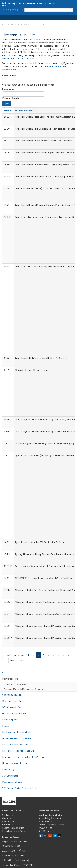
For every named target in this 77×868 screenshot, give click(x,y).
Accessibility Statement (50, 818)
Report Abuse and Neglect (15, 831)
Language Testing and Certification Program (23, 757)
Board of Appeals (10, 720)
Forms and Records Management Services (23, 689)
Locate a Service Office (13, 828)
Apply (7, 104)
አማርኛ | (17, 860)
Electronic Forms (10, 679)
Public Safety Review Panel (15, 745)
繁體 (11, 846)
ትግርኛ (26, 865)
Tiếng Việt (7, 860)
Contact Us (8, 825)
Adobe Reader (45, 821)
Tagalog (6, 865)
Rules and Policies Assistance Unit (18, 751)
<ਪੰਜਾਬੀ (21, 851)
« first (7, 655)
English (6, 841)
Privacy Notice (45, 828)
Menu (38, 18)
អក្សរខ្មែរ (13, 851)
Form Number (10, 75)
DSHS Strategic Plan (12, 707)
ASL (32, 865)
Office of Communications (15, 713)
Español (14, 841)
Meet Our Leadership (12, 701)
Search (71, 10)
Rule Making (44, 831)
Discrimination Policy (12, 782)
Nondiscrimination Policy (50, 815)
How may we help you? (13, 9)
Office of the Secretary (18, 24)
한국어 (18, 846)
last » (23, 660)
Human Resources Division (15, 763)
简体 (5, 846)
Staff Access (8, 815)
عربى (5, 851)
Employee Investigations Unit (16, 732)
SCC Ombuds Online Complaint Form (19, 788)
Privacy (6, 726)
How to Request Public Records (17, 738)
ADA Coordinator (10, 776)
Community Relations (12, 695)
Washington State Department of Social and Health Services (31, 4)
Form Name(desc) (25, 110)
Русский (24, 841)
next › (13, 660)
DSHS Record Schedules (15, 684)
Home (5, 24)
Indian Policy (8, 769)
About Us (7, 818)
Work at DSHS (9, 821)
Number (8, 110)
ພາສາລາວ (16, 865)
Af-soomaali (8, 855)
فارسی (24, 860)
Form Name (9, 89)
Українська (20, 855)
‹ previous (19, 655)
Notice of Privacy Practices (51, 825)
